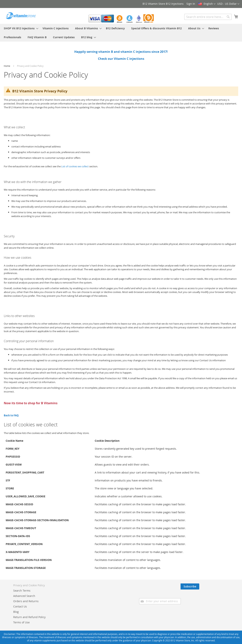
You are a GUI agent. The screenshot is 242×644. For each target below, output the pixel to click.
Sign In (191, 4)
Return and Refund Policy (29, 617)
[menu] (121, 33)
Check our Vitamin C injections (121, 59)
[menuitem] (20, 28)
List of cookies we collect (75, 166)
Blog (16, 612)
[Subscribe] (229, 586)
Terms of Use (21, 622)
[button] (228, 4)
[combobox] (208, 17)
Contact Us (20, 606)
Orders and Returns (26, 601)
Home (7, 66)
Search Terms (22, 591)
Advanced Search (24, 596)
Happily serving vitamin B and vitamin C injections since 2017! (121, 52)
